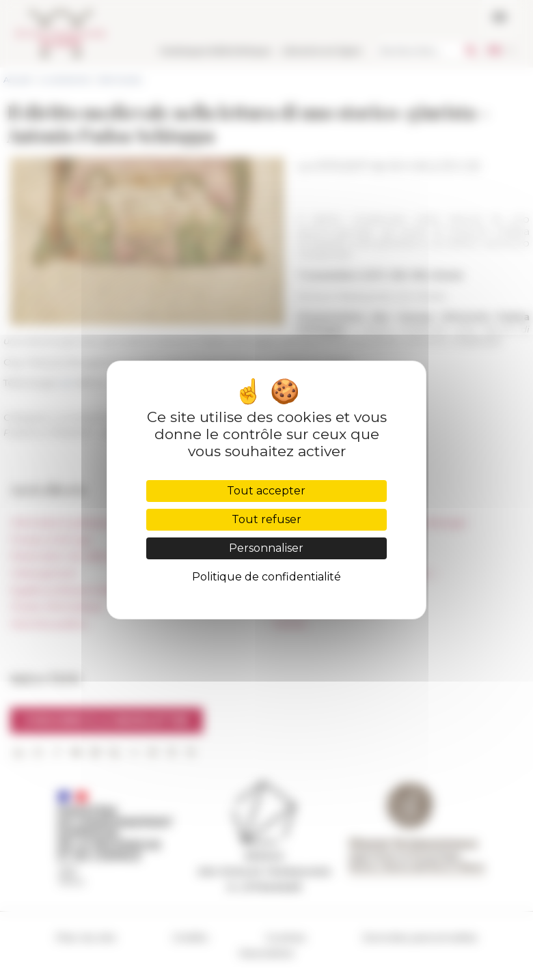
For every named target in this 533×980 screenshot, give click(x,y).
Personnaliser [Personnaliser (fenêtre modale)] (266, 548)
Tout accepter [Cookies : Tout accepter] (266, 491)
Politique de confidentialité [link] (266, 577)
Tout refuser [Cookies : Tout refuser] (266, 519)
